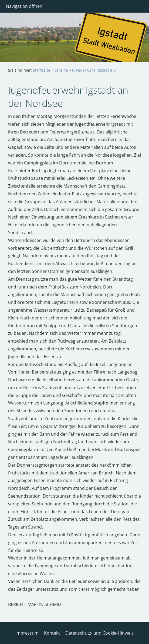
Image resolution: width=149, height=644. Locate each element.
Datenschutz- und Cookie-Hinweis (99, 633)
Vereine (61, 70)
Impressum (27, 633)
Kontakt (52, 633)
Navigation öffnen (24, 6)
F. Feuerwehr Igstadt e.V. (94, 70)
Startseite (42, 70)
